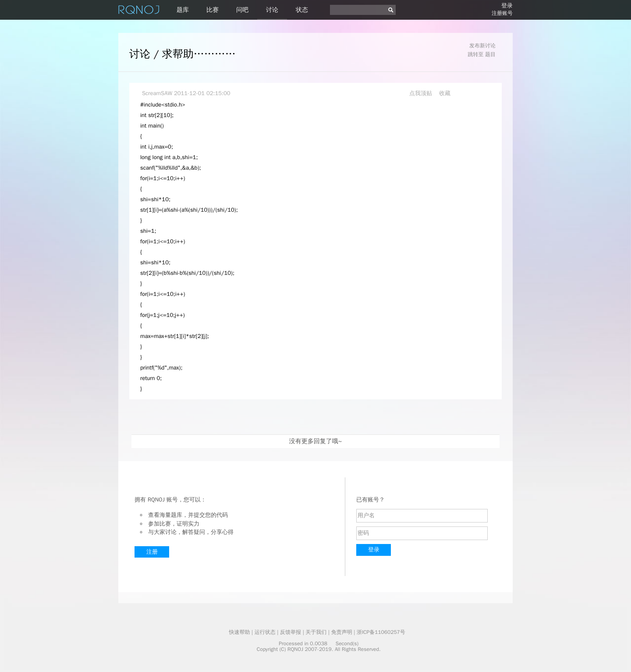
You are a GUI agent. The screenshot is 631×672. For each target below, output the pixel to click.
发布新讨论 (482, 46)
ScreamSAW (157, 93)
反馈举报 (291, 632)
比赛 (213, 10)
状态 (302, 10)
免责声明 (342, 632)
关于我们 (316, 632)
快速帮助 (239, 632)
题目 (490, 54)
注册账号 (502, 13)
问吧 (242, 10)
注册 (152, 552)
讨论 (272, 10)
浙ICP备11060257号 (381, 632)
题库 (183, 10)
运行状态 (265, 632)
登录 (507, 5)
